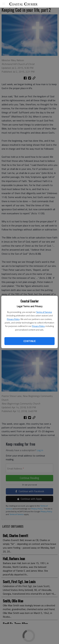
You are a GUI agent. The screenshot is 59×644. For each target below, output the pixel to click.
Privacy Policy (13, 319)
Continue (29, 341)
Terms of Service (44, 312)
